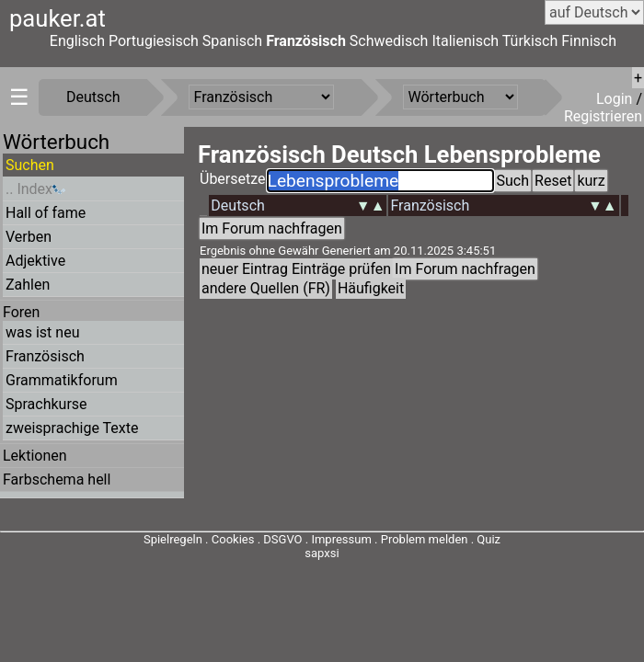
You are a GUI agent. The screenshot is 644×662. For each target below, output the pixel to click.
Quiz (489, 539)
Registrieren (603, 116)
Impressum (341, 539)
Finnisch (589, 41)
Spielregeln (173, 539)
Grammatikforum (62, 380)
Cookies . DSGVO (257, 539)
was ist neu (42, 332)
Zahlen (28, 285)
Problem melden (426, 539)
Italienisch (465, 41)
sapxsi (322, 553)
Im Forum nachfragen (272, 228)
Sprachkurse (46, 404)
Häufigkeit (371, 288)
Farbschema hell (57, 479)
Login (616, 99)
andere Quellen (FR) (266, 288)
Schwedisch (389, 41)
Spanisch (232, 41)
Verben (29, 237)
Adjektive (35, 261)
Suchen (30, 165)
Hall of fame (46, 213)
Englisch (77, 41)
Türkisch (530, 41)
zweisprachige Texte (72, 428)
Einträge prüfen (341, 269)
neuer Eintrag (245, 269)
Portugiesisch (154, 41)
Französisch (306, 41)
